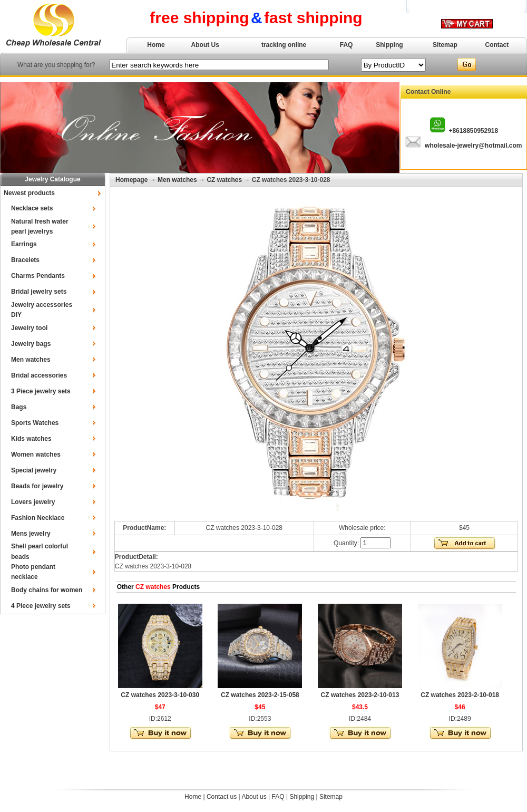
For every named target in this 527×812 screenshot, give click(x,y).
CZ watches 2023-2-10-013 (360, 695)
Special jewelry (34, 470)
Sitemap (445, 45)
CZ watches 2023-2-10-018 (460, 695)
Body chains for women (47, 590)
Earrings (24, 244)
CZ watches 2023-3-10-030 (160, 695)
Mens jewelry (31, 534)
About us (254, 797)
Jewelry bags (31, 344)
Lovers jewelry (33, 502)
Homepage (131, 180)
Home (156, 45)
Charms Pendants (38, 276)
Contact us (222, 797)
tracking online (284, 45)
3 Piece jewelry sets (41, 391)
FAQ (347, 45)
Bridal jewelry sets (39, 292)
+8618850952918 (473, 131)
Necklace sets (32, 208)
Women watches (36, 455)
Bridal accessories (39, 375)
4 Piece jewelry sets (41, 606)
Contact (497, 45)
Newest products (29, 193)
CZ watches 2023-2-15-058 (260, 695)
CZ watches (224, 180)
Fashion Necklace (38, 518)
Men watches (31, 360)
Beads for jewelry (37, 486)
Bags (19, 407)
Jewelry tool (29, 328)
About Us (205, 45)
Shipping (389, 45)
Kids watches (31, 439)
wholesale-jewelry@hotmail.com (473, 146)
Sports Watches (35, 423)
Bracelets (25, 260)
